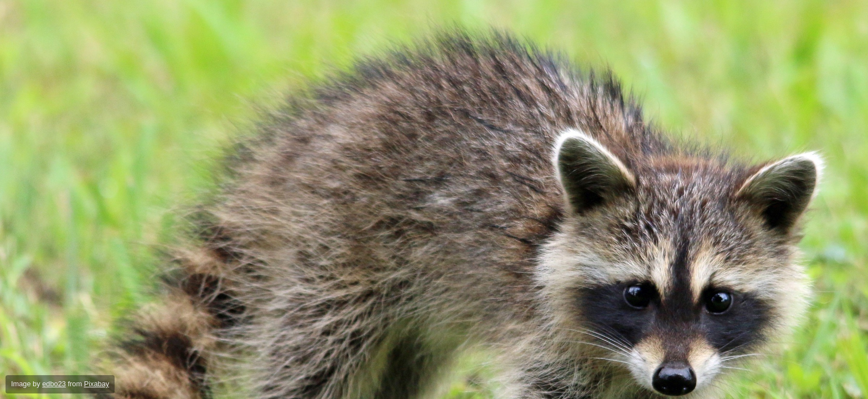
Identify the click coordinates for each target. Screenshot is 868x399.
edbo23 (54, 384)
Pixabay (97, 384)
